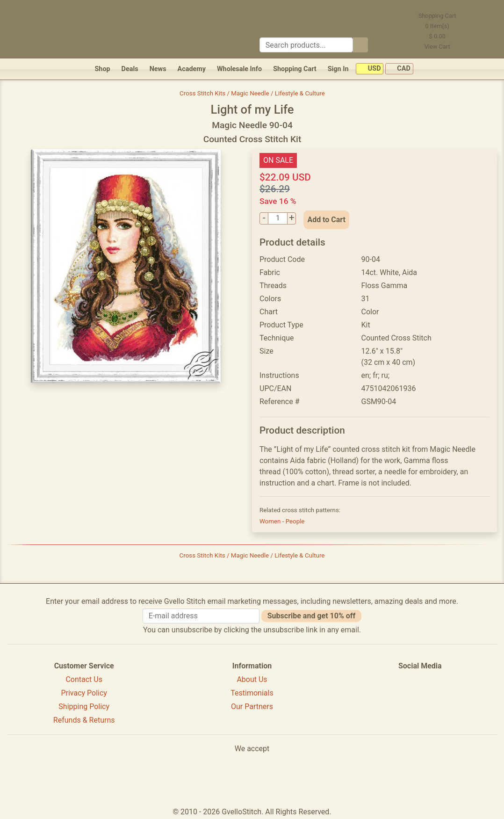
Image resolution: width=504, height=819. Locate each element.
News (158, 69)
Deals (130, 69)
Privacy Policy (84, 693)
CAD (399, 69)
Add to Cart (326, 220)
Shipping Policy (84, 707)
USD (370, 69)
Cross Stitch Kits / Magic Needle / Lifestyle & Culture (252, 93)
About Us (252, 679)
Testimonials (252, 693)
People (295, 521)
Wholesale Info (239, 69)
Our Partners (252, 707)
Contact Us (84, 679)
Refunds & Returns (84, 720)
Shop (102, 69)
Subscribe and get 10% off (311, 616)
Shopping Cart (295, 69)
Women (271, 521)
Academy (192, 69)
